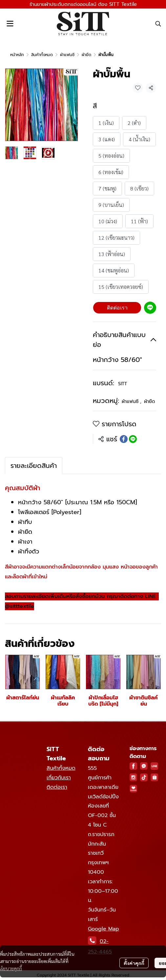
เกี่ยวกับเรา (59, 778)
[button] (158, 24)
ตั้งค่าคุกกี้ (134, 963)
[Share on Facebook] (124, 439)
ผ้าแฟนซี (67, 55)
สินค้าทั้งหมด (42, 55)
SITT (123, 384)
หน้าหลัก (17, 55)
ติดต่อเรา (117, 308)
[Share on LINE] (133, 439)
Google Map (104, 929)
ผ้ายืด (86, 55)
